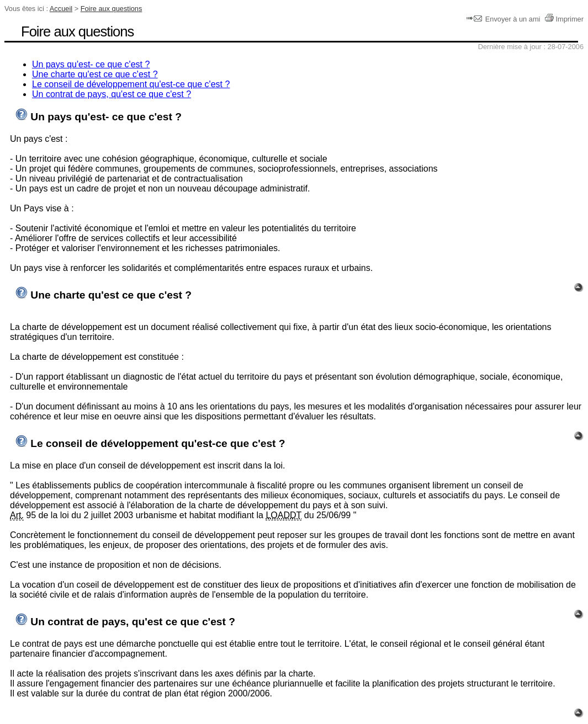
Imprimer (564, 19)
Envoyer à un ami (504, 19)
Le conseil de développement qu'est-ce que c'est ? (131, 84)
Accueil (61, 9)
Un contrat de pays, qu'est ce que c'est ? (112, 94)
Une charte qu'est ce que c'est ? (95, 74)
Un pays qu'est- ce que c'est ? (91, 64)
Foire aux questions (112, 9)
